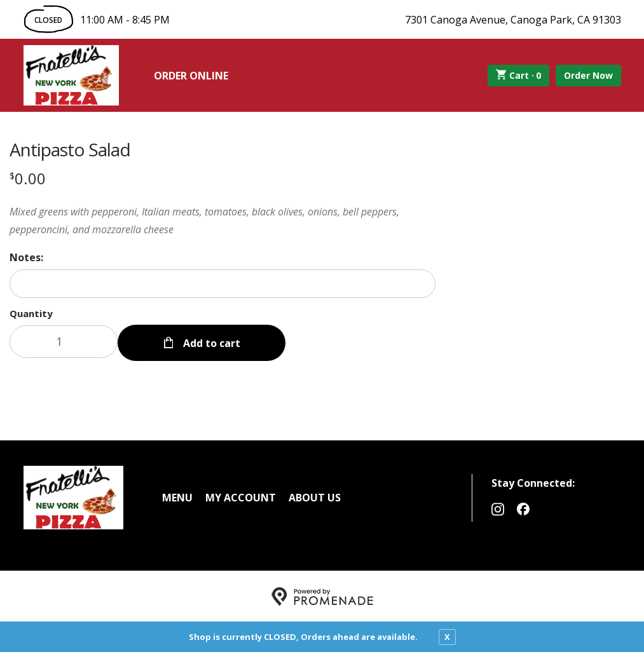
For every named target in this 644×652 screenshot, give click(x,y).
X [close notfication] (447, 637)
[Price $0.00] (28, 178)
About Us (315, 496)
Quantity (31, 313)
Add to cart (210, 342)
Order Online (191, 76)
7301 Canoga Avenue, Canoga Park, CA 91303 (513, 20)
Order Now (588, 75)
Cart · (518, 76)
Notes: (26, 257)
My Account (241, 496)
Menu (177, 496)
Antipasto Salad (70, 149)
